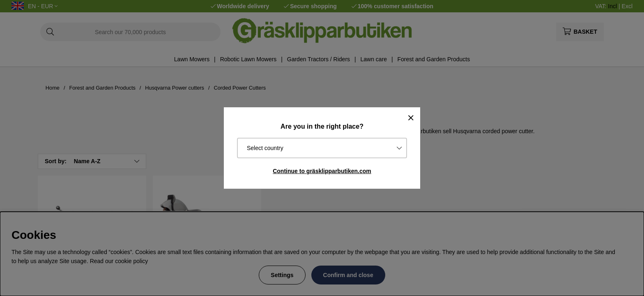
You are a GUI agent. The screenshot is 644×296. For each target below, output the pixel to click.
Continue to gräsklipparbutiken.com (322, 171)
